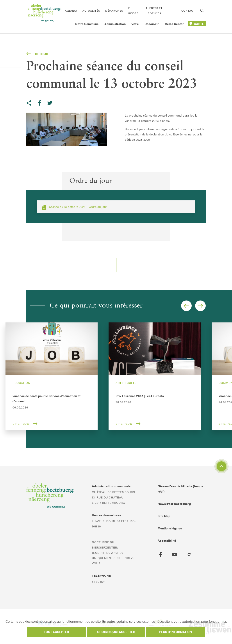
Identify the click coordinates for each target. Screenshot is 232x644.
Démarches (114, 11)
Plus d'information (176, 632)
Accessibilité (167, 540)
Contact (188, 11)
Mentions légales (170, 528)
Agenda (71, 11)
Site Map (164, 516)
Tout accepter (56, 632)
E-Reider (133, 11)
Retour (37, 54)
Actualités (91, 11)
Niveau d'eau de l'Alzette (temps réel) (180, 489)
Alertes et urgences (154, 11)
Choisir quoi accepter (116, 632)
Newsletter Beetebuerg (174, 504)
